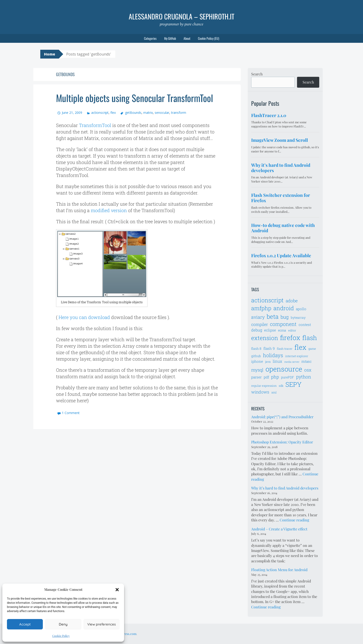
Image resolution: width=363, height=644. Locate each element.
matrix (148, 113)
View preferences (102, 624)
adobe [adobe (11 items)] (292, 301)
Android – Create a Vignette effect (279, 529)
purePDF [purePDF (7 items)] (288, 377)
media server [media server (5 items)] (292, 362)
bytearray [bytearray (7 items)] (298, 317)
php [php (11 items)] (275, 377)
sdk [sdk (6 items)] (281, 386)
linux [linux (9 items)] (277, 361)
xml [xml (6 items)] (274, 392)
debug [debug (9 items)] (257, 330)
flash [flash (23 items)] (310, 338)
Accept (25, 624)
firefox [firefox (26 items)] (290, 337)
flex (113, 113)
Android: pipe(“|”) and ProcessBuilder (282, 417)
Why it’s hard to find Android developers (285, 488)
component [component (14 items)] (283, 324)
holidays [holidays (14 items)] (273, 355)
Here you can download (84, 317)
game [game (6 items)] (312, 349)
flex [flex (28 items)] (300, 347)
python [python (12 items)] (304, 377)
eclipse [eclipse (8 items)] (270, 330)
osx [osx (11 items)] (308, 370)
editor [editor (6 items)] (292, 330)
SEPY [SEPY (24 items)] (294, 384)
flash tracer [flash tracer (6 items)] (285, 349)
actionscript (100, 113)
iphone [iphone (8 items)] (257, 361)
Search (257, 74)
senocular (162, 113)
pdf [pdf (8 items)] (266, 377)
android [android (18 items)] (284, 308)
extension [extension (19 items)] (265, 338)
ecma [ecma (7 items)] (282, 330)
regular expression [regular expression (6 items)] (264, 386)
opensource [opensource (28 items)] (284, 369)
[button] (117, 590)
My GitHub (170, 38)
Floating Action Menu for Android (279, 570)
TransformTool (95, 125)
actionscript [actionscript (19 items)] (267, 300)
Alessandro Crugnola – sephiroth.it (181, 16)
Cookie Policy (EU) (209, 38)
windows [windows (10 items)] (260, 392)
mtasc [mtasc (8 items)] (307, 361)
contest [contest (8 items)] (305, 325)
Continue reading (294, 520)
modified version (109, 210)
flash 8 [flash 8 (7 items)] (256, 348)
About (187, 38)
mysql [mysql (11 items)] (257, 370)
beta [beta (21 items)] (273, 316)
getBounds (133, 113)
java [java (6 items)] (268, 362)
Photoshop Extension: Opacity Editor (282, 442)
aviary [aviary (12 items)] (258, 317)
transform (179, 113)
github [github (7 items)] (256, 356)
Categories (150, 38)
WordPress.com (125, 634)
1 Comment (71, 413)
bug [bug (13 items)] (285, 317)
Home (50, 54)
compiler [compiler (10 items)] (260, 324)
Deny (63, 624)
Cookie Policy (61, 636)
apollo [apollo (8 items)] (301, 309)
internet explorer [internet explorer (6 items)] (297, 356)
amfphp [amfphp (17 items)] (261, 308)
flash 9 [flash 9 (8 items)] (269, 348)
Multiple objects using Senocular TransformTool (135, 98)
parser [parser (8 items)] (256, 377)
